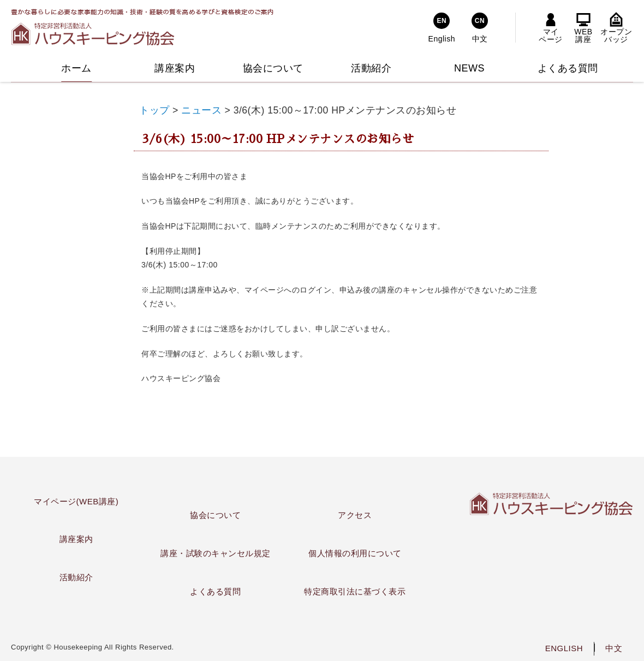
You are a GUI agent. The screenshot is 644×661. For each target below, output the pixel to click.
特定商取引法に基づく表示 (355, 591)
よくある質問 (215, 591)
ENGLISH (564, 648)
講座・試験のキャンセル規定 (216, 553)
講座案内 (76, 539)
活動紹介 (76, 577)
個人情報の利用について (355, 553)
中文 (614, 648)
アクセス (355, 515)
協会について (215, 515)
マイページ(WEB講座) (76, 501)
